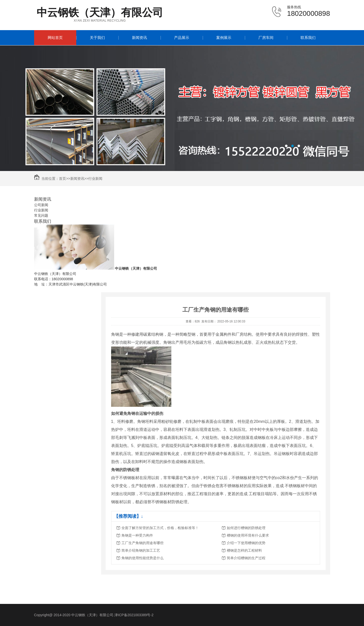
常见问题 (41, 215)
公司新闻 (41, 205)
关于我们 (97, 38)
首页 (62, 179)
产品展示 (182, 38)
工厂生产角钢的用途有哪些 (142, 543)
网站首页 (55, 38)
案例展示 (224, 38)
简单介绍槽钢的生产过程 (246, 558)
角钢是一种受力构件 (137, 535)
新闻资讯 (139, 38)
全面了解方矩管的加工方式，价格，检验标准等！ (160, 528)
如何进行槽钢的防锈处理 (246, 528)
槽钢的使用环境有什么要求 (248, 535)
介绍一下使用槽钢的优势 (246, 543)
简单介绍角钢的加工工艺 (141, 550)
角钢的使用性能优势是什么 (142, 558)
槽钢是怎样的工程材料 (244, 550)
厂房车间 (266, 38)
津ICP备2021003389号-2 (134, 615)
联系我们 (308, 38)
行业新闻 (95, 179)
